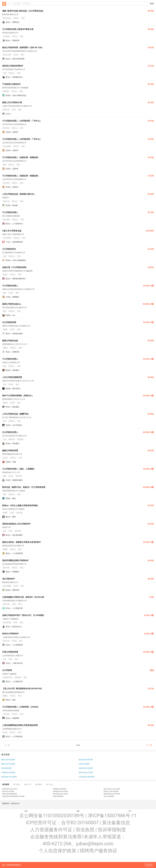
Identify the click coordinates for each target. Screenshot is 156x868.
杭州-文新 (6, 568)
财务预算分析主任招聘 (60, 791)
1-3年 (12, 513)
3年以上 (14, 91)
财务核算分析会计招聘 (10, 789)
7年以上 (15, 36)
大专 (19, 256)
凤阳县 (5, 403)
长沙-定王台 (7, 18)
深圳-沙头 (6, 110)
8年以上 (16, 18)
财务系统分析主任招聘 (60, 794)
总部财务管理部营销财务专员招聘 (13, 796)
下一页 (149, 745)
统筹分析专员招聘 (86, 768)
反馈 (78, 811)
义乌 (4, 659)
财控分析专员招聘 (8, 791)
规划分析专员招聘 (8, 760)
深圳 (4, 531)
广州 (4, 439)
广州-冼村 (6, 714)
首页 (26, 811)
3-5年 (10, 531)
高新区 (5, 329)
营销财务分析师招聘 (60, 789)
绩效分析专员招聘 (8, 764)
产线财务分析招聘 (8, 772)
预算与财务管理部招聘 (10, 794)
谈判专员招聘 (84, 764)
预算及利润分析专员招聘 (112, 794)
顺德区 (5, 696)
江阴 (4, 494)
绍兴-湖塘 (6, 220)
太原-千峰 (6, 604)
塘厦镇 (5, 549)
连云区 (5, 458)
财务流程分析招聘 (86, 760)
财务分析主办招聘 (86, 772)
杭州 (4, 311)
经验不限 (12, 439)
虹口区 (5, 732)
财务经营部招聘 (58, 796)
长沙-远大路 (7, 622)
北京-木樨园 (7, 586)
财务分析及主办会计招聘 (112, 789)
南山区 (5, 275)
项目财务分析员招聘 (9, 777)
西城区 (5, 513)
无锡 (4, 476)
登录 (152, 4)
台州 (4, 384)
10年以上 (12, 73)
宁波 (4, 73)
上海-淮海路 (7, 238)
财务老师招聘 (6, 768)
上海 (4, 421)
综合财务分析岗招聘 (87, 777)
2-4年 (15, 622)
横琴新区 (6, 91)
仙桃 (4, 293)
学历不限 (20, 439)
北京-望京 (6, 128)
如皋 (4, 165)
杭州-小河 (6, 641)
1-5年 (14, 110)
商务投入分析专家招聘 (111, 791)
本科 (23, 18)
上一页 (7, 745)
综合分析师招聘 (109, 796)
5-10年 (16, 55)
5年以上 (15, 201)
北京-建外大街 (8, 677)
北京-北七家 (7, 55)
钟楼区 (5, 348)
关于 (130, 811)
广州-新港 (6, 36)
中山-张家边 (7, 146)
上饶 (4, 256)
